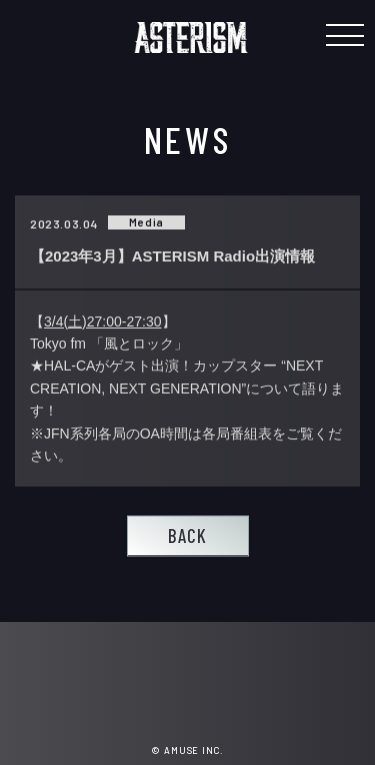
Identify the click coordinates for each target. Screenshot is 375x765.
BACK (187, 535)
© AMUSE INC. (187, 750)
